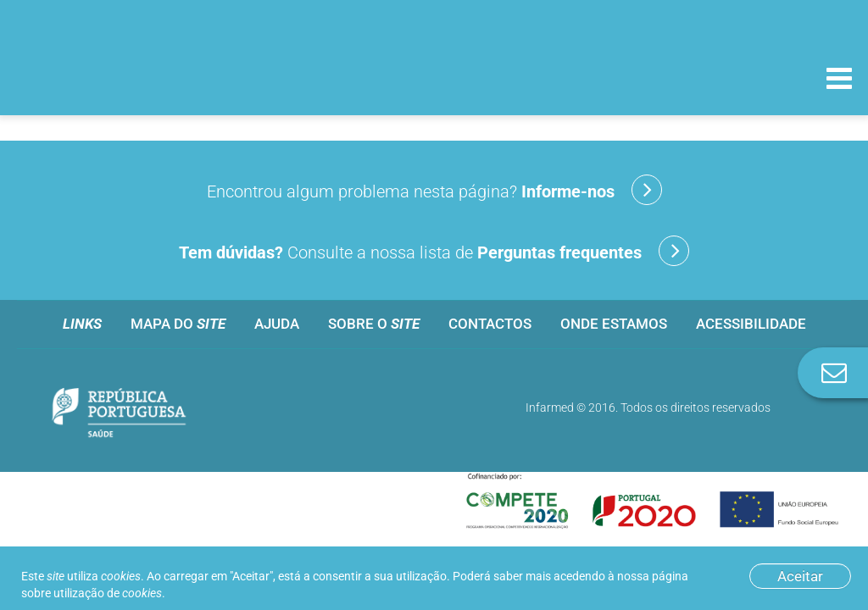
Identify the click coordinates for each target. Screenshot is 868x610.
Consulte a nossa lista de (434, 251)
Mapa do (178, 324)
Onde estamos (614, 324)
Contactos (490, 324)
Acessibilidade (751, 324)
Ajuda (277, 324)
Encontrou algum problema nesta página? (434, 190)
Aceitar (800, 576)
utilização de (108, 593)
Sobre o (374, 324)
